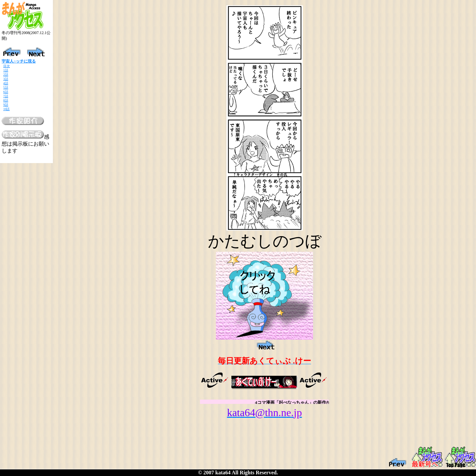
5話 (6, 87)
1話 (6, 70)
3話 (6, 79)
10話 (7, 109)
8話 (6, 100)
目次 (7, 66)
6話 (6, 92)
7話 (6, 96)
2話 (6, 75)
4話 (6, 83)
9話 (6, 105)
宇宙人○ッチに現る (19, 61)
